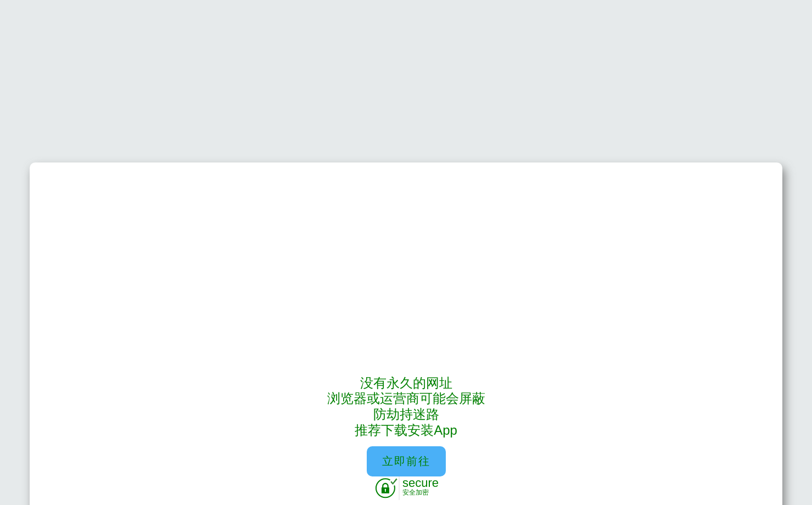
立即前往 (406, 461)
